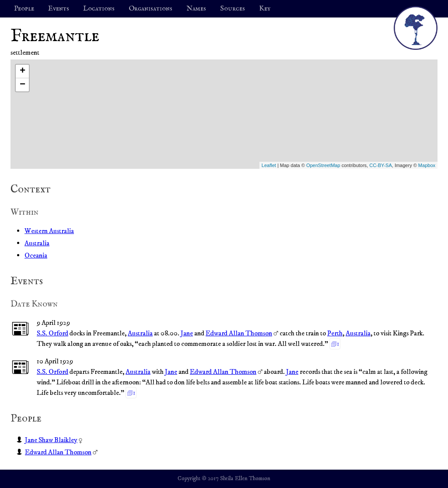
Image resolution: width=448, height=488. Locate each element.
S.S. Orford (52, 333)
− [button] (23, 85)
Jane (187, 333)
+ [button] (23, 71)
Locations (99, 9)
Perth (335, 333)
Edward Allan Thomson (239, 333)
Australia (37, 243)
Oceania (36, 255)
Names (196, 9)
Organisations (150, 9)
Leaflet (269, 165)
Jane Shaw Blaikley (51, 440)
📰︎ (20, 329)
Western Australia (49, 231)
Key (265, 9)
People (24, 9)
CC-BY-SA (381, 165)
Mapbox (427, 165)
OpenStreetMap (323, 165)
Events (59, 9)
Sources (233, 9)
